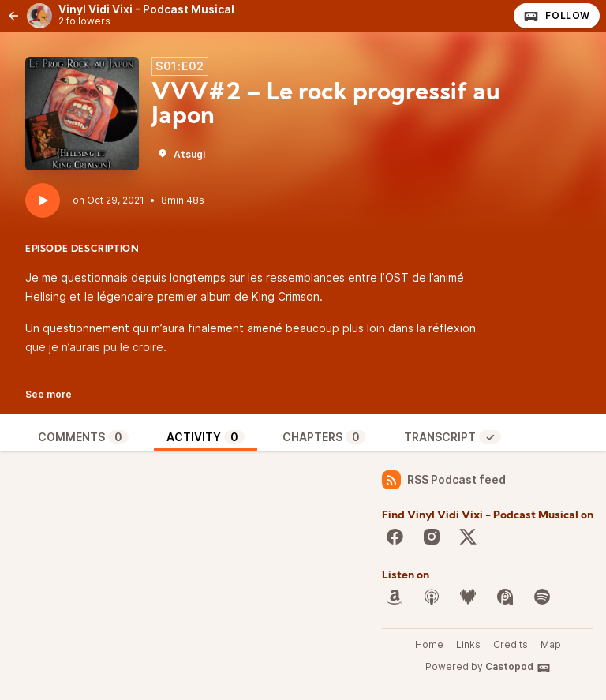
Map (551, 644)
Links (468, 644)
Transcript (453, 437)
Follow (557, 16)
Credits (511, 644)
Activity (206, 437)
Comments (83, 437)
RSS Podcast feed (444, 480)
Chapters (324, 437)
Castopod (518, 668)
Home (429, 644)
